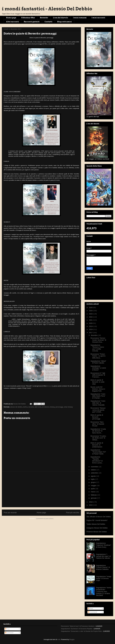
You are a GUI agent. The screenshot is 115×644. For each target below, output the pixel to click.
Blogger (72, 639)
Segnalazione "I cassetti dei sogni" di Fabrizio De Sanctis (103, 556)
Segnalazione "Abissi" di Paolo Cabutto (98, 362)
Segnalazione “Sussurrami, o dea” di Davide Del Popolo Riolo (81, 631)
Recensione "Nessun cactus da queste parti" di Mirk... (98, 410)
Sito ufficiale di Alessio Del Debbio (99, 517)
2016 (91, 502)
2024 (91, 311)
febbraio (94, 495)
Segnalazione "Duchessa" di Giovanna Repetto (77, 629)
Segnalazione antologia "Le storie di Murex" (98, 368)
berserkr (31, 407)
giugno (93, 482)
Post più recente (10, 513)
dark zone (38, 407)
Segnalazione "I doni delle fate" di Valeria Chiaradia (98, 403)
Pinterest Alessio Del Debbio (97, 532)
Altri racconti (12, 22)
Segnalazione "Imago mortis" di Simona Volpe (104, 578)
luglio (93, 479)
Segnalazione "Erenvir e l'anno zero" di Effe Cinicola (97, 348)
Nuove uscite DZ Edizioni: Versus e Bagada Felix (98, 389)
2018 (91, 329)
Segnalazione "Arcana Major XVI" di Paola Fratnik (98, 452)
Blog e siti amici (65, 22)
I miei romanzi (80, 18)
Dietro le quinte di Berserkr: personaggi (97, 417)
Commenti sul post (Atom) (45, 519)
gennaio (94, 498)
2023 (91, 314)
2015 (91, 505)
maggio (94, 486)
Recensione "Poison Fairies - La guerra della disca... (98, 356)
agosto (93, 476)
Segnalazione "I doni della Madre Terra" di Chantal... (98, 396)
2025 (91, 308)
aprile (93, 489)
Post (90, 609)
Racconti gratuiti (32, 22)
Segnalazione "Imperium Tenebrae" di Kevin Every (103, 545)
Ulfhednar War (28, 18)
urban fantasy (68, 407)
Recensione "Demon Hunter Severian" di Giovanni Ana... (98, 340)
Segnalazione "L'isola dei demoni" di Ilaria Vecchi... (98, 431)
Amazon (50, 386)
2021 (91, 320)
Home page (11, 18)
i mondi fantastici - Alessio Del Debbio (47, 9)
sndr (59, 639)
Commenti (92, 612)
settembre (95, 473)
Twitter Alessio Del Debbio (96, 524)
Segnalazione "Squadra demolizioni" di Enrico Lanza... (97, 460)
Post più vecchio (73, 513)
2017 (91, 333)
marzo (93, 492)
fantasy (52, 407)
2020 (91, 323)
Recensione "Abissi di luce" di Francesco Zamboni (78, 626)
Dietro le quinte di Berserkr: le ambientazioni (97, 445)
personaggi (59, 407)
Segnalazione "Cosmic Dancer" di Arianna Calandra (103, 567)
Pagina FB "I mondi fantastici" (97, 520)
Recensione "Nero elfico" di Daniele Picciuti (97, 424)
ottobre (94, 470)
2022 (91, 317)
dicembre (94, 335)
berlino (25, 407)
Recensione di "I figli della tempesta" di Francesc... (98, 375)
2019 (91, 326)
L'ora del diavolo (61, 18)
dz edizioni (46, 407)
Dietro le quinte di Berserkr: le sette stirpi (97, 382)
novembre (95, 467)
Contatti (48, 22)
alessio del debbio (16, 407)
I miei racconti (98, 18)
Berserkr (44, 18)
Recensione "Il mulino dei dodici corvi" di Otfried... (98, 438)
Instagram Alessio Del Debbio (97, 528)
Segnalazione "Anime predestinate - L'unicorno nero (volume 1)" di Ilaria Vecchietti (104, 591)
